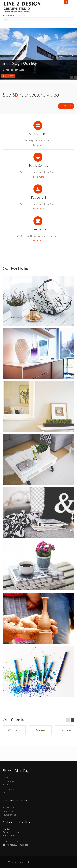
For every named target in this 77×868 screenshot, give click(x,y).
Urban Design (9, 811)
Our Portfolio (9, 789)
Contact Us (8, 793)
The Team (7, 785)
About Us (7, 778)
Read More (8, 76)
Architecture (8, 807)
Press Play (66, 106)
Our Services (9, 781)
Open (66, 2)
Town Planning (9, 815)
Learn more (39, 145)
